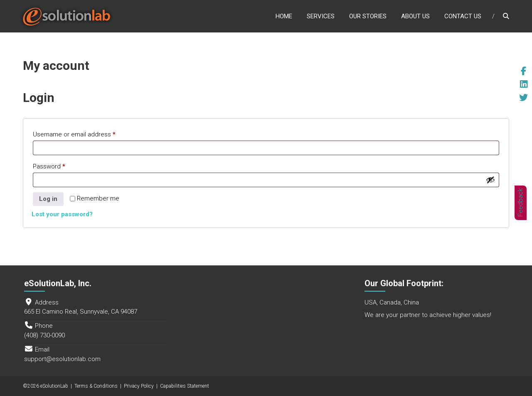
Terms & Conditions (96, 386)
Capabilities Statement (185, 386)
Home (284, 16)
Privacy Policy (139, 386)
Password (62, 165)
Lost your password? (62, 214)
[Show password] (490, 180)
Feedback (521, 203)
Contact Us (463, 16)
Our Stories (368, 16)
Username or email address (87, 133)
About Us (415, 16)
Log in (48, 199)
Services (321, 16)
